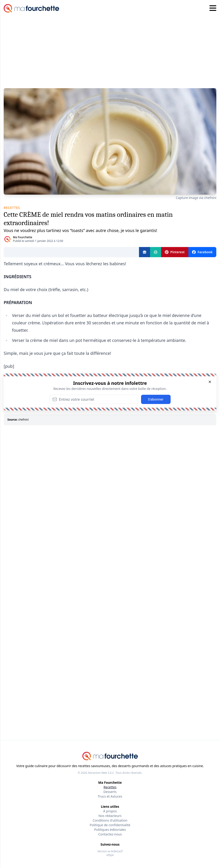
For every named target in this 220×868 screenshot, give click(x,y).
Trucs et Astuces (110, 796)
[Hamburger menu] (213, 8)
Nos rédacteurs (110, 816)
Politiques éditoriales (110, 830)
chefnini (23, 420)
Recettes (110, 787)
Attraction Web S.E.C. (101, 773)
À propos (110, 811)
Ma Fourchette (23, 237)
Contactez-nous (110, 834)
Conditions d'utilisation (110, 820)
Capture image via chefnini (196, 198)
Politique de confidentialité (110, 825)
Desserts (110, 792)
